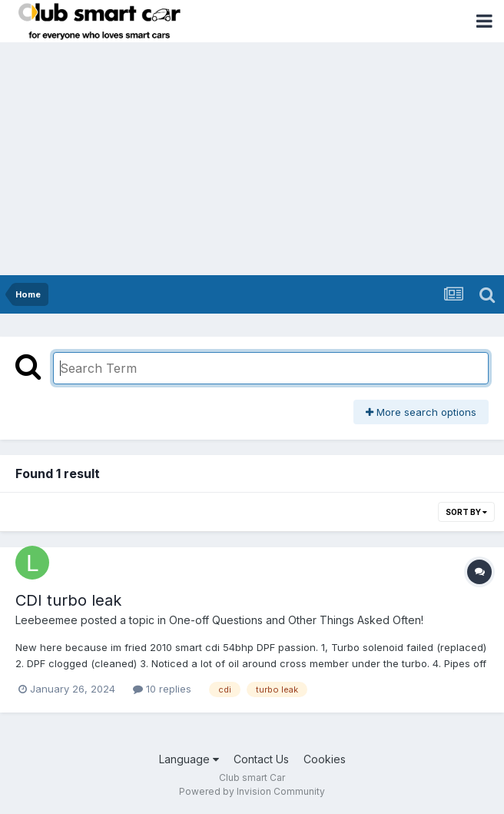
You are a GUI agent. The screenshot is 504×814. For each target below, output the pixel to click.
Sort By (466, 512)
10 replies (162, 689)
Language (189, 759)
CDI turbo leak (68, 600)
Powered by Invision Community (252, 791)
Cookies (325, 759)
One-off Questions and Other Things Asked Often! (296, 620)
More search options (421, 412)
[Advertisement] (252, 160)
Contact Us (261, 759)
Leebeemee (46, 620)
